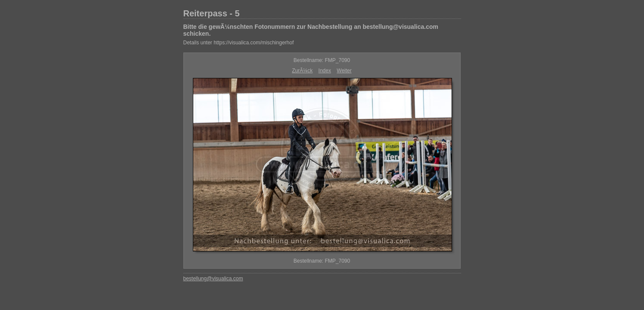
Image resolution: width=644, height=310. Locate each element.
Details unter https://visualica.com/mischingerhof (239, 43)
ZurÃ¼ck (302, 71)
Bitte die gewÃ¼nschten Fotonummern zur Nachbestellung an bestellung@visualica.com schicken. (311, 30)
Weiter (344, 71)
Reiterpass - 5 (212, 13)
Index (325, 71)
